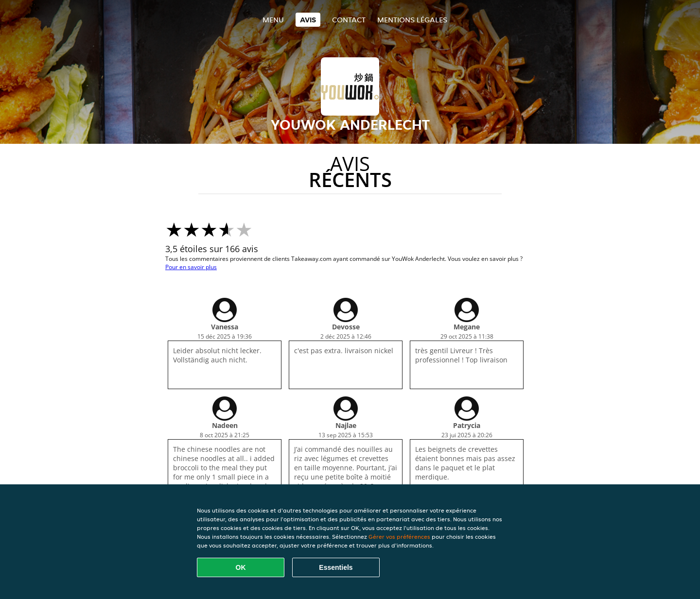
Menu (273, 20)
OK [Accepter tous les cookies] (241, 567)
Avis (308, 20)
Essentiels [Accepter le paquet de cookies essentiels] (336, 567)
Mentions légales (412, 20)
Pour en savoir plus (191, 267)
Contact (349, 20)
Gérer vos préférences (399, 537)
